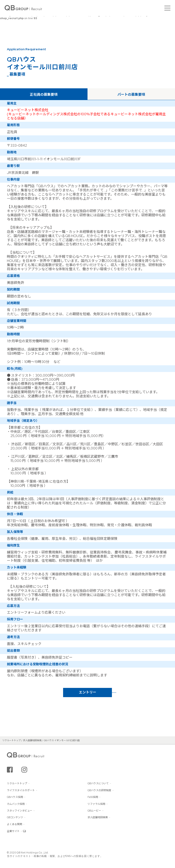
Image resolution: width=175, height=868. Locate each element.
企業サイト (13, 831)
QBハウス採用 (15, 797)
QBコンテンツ (15, 817)
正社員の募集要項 (44, 95)
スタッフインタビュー (20, 811)
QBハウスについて (98, 783)
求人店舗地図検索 (98, 817)
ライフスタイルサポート (21, 790)
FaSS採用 (93, 797)
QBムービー (94, 811)
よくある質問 (15, 824)
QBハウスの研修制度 (99, 790)
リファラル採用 (96, 804)
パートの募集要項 (131, 95)
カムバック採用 (16, 804)
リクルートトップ (17, 783)
